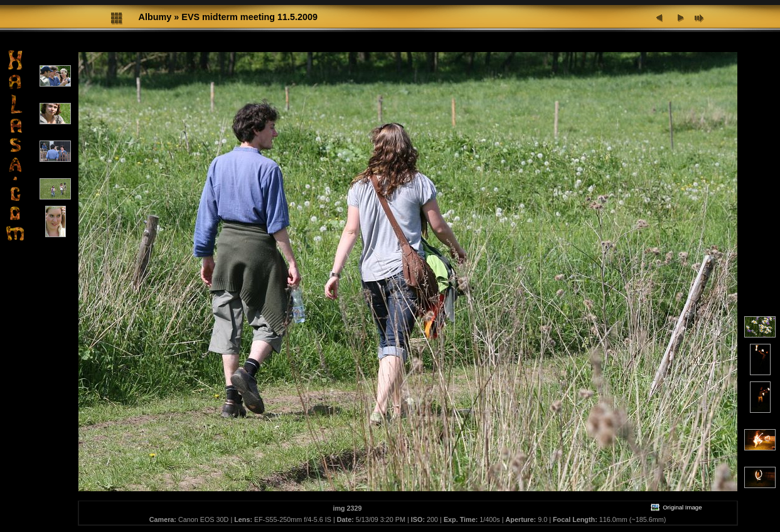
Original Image (676, 507)
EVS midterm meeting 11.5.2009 (249, 17)
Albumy (155, 17)
